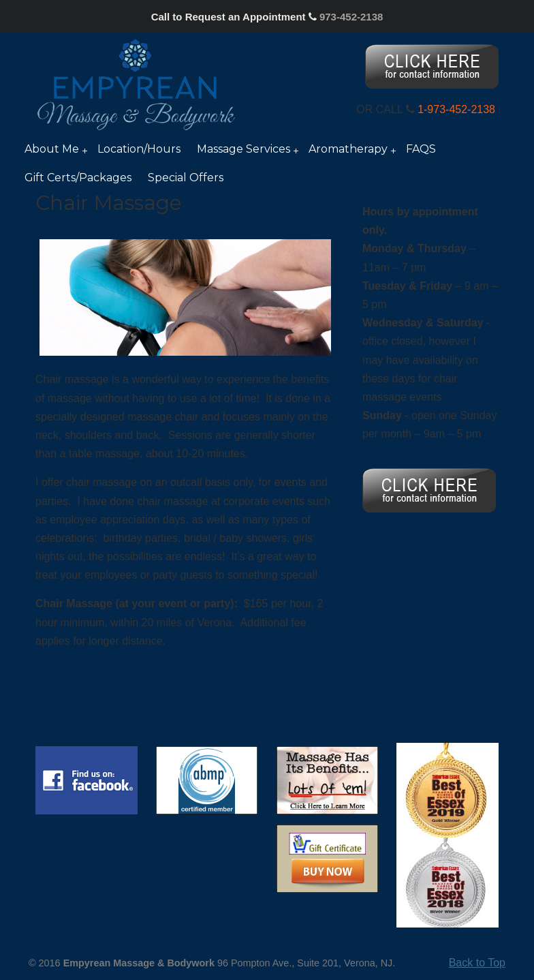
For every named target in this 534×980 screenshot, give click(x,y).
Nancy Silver (136, 84)
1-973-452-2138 (456, 109)
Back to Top (477, 963)
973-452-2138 (351, 17)
